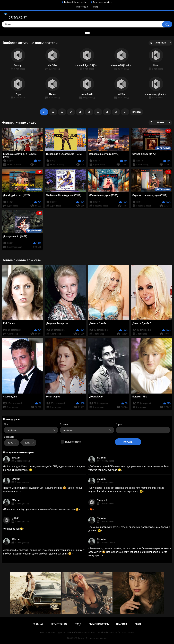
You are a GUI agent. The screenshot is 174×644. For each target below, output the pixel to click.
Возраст (8, 437)
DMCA (138, 624)
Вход (96, 7)
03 (62, 112)
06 (89, 112)
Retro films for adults (103, 2)
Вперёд (136, 112)
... (125, 112)
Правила (122, 624)
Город (119, 424)
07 (98, 112)
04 (71, 112)
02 (53, 112)
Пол (6, 424)
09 (116, 112)
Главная (38, 624)
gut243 (15, 518)
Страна (64, 424)
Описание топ (14, 529)
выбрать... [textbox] (13, 430)
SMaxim (16, 458)
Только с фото (73, 442)
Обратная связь (99, 624)
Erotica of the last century (76, 2)
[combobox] (31, 430)
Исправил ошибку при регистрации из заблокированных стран (41, 509)
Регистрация (82, 7)
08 (107, 112)
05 (80, 112)
